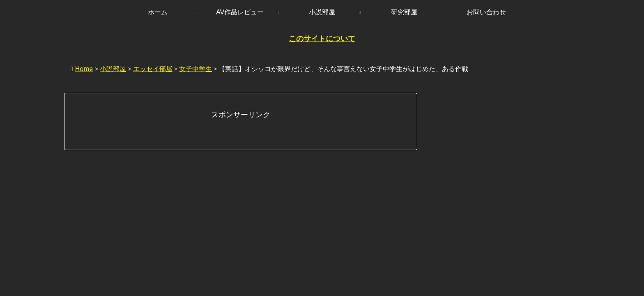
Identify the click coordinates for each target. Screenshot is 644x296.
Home (82, 69)
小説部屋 (113, 69)
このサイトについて (322, 39)
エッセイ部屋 (153, 69)
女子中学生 (195, 69)
